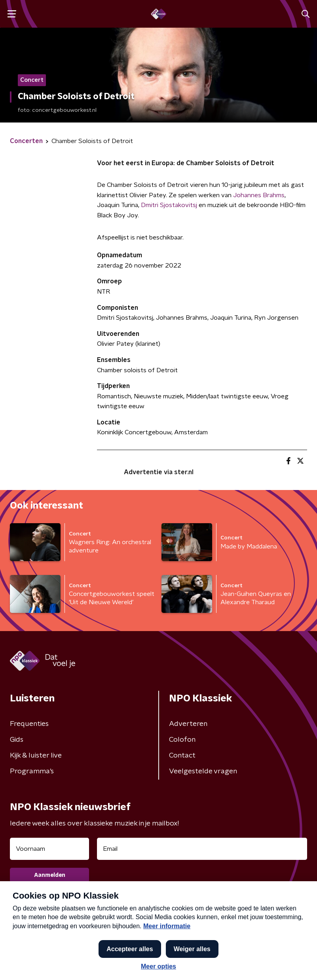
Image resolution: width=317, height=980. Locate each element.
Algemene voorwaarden (49, 919)
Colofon (182, 740)
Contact (182, 756)
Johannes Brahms (259, 195)
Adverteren (188, 724)
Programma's (32, 771)
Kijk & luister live (36, 756)
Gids (17, 740)
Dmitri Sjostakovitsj (170, 205)
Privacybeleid (32, 933)
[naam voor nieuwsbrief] (49, 849)
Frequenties (29, 724)
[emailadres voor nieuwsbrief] (202, 849)
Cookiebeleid (270, 926)
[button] (298, 965)
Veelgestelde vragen (203, 771)
